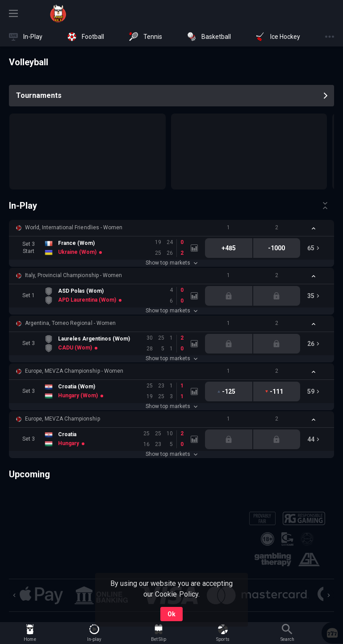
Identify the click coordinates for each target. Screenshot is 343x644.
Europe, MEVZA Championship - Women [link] (74, 371)
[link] (58, 13)
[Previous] (14, 595)
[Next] (329, 595)
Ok (171, 614)
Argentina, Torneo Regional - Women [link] (70, 323)
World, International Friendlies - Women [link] (74, 227)
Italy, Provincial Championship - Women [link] (73, 275)
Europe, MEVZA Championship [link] (63, 419)
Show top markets (171, 263)
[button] (171, 228)
